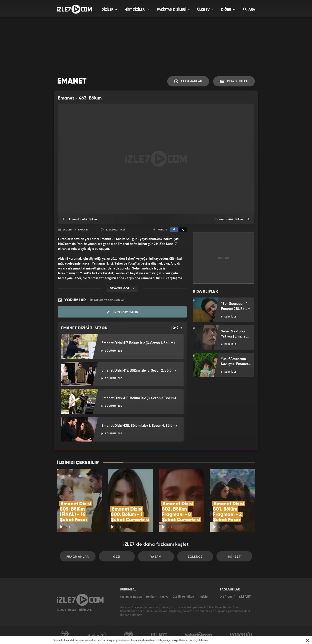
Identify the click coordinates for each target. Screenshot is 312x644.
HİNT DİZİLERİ (137, 10)
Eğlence (195, 556)
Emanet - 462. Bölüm (232, 219)
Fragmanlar (188, 81)
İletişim (204, 596)
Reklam (151, 596)
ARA (249, 10)
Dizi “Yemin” (227, 596)
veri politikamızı (180, 640)
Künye (164, 596)
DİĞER (228, 10)
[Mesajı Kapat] (308, 641)
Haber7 (198, 635)
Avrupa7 (129, 635)
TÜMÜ (177, 328)
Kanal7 (65, 635)
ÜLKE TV (205, 10)
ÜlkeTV (159, 635)
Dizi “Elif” (245, 596)
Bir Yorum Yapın (122, 312)
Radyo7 (97, 635)
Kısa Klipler (234, 81)
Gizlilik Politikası (184, 596)
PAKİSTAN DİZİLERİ (173, 10)
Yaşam (156, 556)
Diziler (67, 230)
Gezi (117, 556)
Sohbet (234, 556)
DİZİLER (109, 10)
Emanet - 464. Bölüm (80, 219)
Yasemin (241, 635)
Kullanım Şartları (131, 596)
